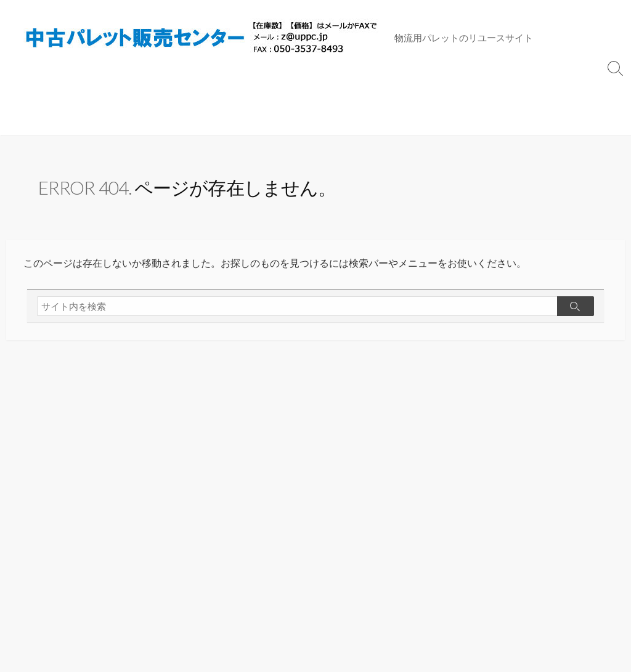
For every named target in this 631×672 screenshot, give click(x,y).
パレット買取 (386, 89)
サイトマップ (527, 89)
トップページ (457, 89)
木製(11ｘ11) (148, 89)
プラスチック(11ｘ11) (59, 89)
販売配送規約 (41, 120)
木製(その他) (318, 89)
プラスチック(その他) (234, 89)
